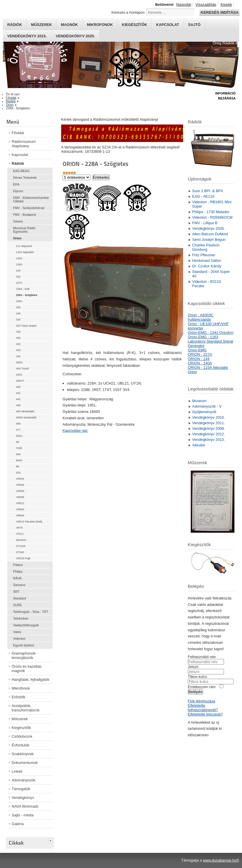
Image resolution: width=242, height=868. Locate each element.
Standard (20, 598)
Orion (17, 238)
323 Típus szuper (26, 326)
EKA (16, 184)
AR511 (20, 503)
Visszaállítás (206, 5)
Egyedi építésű (24, 645)
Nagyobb (184, 5)
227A (19, 283)
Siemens (19, 585)
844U (19, 460)
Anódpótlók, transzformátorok (26, 708)
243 (18, 307)
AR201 (20, 479)
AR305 (20, 497)
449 (18, 405)
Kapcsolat (168, 25)
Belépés (195, 692)
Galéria (18, 824)
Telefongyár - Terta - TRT (31, 612)
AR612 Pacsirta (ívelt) (29, 522)
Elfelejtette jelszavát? (205, 714)
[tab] (51, 840)
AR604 (20, 515)
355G (19, 362)
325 (18, 332)
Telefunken (21, 618)
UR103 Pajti (23, 558)
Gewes (18, 221)
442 (18, 399)
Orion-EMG (197, 350)
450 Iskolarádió (25, 411)
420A (19, 375)
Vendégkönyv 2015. (27, 36)
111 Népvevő (24, 246)
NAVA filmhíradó (25, 806)
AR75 (19, 528)
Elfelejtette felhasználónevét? (203, 708)
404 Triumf (22, 369)
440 (18, 387)
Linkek (17, 771)
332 (18, 344)
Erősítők (18, 697)
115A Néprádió (25, 252)
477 (18, 430)
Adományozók (23, 780)
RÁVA (17, 578)
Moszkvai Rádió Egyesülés (24, 230)
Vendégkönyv (23, 798)
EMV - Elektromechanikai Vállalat (31, 199)
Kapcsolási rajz (75, 431)
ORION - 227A (200, 354)
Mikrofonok (100, 25)
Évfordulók (20, 745)
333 (18, 350)
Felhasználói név (202, 657)
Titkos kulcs (197, 677)
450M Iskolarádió (26, 418)
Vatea (17, 632)
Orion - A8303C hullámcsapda (201, 317)
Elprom (18, 191)
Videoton (19, 639)
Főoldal (18, 133)
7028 (19, 448)
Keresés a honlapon (128, 12)
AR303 (20, 491)
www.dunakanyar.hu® (221, 860)
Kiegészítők (134, 25)
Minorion (21, 540)
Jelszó (193, 667)
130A (19, 258)
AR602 (20, 509)
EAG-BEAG (21, 171)
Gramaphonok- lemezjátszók (24, 655)
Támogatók (21, 789)
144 (18, 271)
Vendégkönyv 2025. (75, 36)
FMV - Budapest (25, 215)
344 (18, 356)
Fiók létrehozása (202, 701)
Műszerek (41, 25)
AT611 (20, 534)
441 (18, 393)
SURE (17, 605)
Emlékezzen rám (202, 687)
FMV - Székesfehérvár (29, 208)
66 (17, 442)
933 (18, 473)
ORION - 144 (199, 359)
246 (18, 313)
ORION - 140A (200, 363)
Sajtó (194, 25)
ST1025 (21, 546)
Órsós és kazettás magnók (27, 669)
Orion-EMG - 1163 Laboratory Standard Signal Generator (211, 341)
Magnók (69, 25)
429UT (20, 381)
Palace (18, 565)
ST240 (20, 552)
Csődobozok (22, 736)
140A (19, 264)
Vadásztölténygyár (26, 625)
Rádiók (15, 25)
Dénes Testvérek (25, 178)
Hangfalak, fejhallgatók (30, 680)
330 (18, 338)
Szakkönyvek (23, 754)
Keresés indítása (220, 12)
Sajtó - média (23, 815)
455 (18, 424)
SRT (16, 592)
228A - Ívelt (23, 289)
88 (17, 467)
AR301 (20, 485)
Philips (18, 571)
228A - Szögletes (27, 295)
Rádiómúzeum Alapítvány (24, 144)
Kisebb (226, 5)
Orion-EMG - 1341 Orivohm (211, 333)
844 (18, 454)
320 (18, 320)
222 (18, 277)
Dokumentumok (25, 763)
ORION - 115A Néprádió (208, 368)
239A (19, 301)
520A (19, 436)
